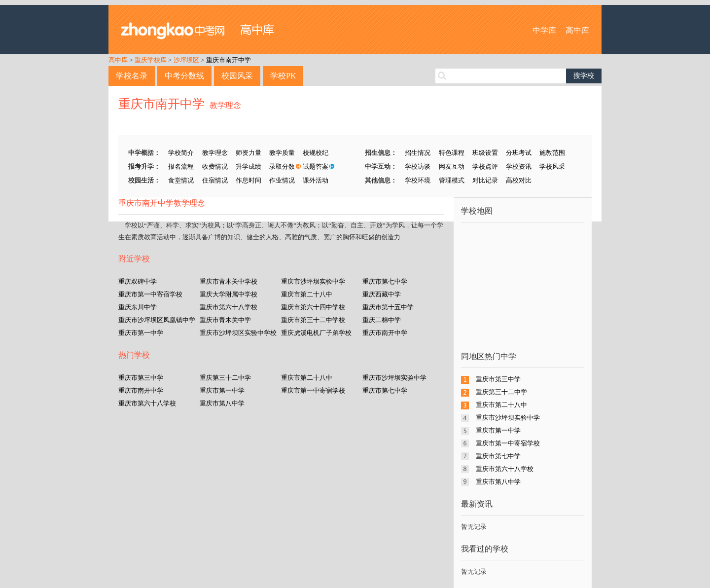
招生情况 (418, 153)
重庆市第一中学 (141, 333)
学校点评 (485, 166)
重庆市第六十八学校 (229, 307)
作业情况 (282, 180)
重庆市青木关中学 (225, 320)
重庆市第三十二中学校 (313, 320)
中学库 (544, 30)
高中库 (577, 30)
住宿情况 (215, 180)
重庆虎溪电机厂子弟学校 (316, 333)
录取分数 (282, 166)
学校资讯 (519, 166)
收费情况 (215, 166)
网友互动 (452, 166)
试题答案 (316, 166)
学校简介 (181, 153)
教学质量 (282, 153)
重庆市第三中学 (141, 378)
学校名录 (132, 76)
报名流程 (181, 166)
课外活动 (316, 180)
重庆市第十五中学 (388, 307)
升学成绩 (248, 166)
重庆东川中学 (138, 307)
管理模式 (452, 180)
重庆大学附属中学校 (229, 294)
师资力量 (248, 153)
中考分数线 (184, 76)
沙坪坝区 (186, 60)
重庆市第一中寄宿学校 (150, 294)
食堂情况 (181, 180)
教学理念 (225, 105)
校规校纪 (316, 153)
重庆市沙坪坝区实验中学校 (238, 333)
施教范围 (552, 153)
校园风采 (237, 76)
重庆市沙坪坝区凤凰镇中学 (157, 320)
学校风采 (552, 166)
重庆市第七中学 (385, 281)
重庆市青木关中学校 (229, 281)
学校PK (283, 76)
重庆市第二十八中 (307, 294)
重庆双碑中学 (138, 281)
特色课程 (452, 153)
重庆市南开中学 (229, 60)
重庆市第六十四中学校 (313, 307)
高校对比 (519, 180)
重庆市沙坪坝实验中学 (313, 281)
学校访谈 (418, 166)
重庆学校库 (151, 60)
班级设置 (485, 153)
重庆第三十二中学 (225, 378)
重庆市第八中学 (222, 403)
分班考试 (519, 153)
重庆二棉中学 (382, 320)
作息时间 (248, 180)
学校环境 (418, 180)
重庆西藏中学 (382, 294)
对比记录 (485, 180)
